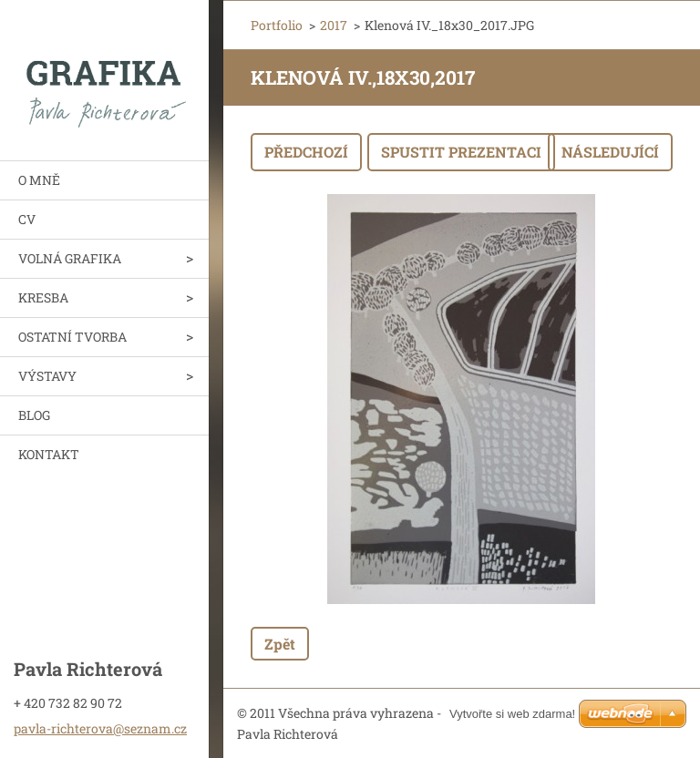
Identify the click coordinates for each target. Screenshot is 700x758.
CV (27, 219)
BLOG (34, 415)
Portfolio (277, 25)
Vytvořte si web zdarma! (512, 714)
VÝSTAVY (47, 376)
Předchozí (306, 152)
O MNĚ (39, 180)
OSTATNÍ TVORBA (72, 337)
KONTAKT (49, 454)
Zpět (280, 644)
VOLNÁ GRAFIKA (70, 258)
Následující (610, 152)
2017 (334, 25)
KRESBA (43, 297)
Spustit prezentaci (461, 152)
